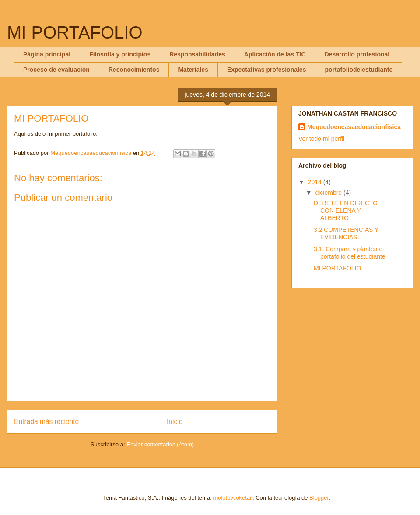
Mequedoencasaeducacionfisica (354, 127)
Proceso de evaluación (56, 70)
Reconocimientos (134, 70)
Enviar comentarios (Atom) (160, 444)
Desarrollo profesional (357, 54)
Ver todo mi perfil (321, 139)
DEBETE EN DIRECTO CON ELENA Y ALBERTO (346, 210)
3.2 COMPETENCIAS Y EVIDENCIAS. (346, 233)
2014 (316, 182)
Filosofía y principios (120, 54)
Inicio (175, 422)
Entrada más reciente (46, 422)
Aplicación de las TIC (275, 54)
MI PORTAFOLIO (75, 32)
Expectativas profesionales (267, 70)
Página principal (47, 54)
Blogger (319, 498)
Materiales (193, 70)
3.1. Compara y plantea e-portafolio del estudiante (350, 253)
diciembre (329, 193)
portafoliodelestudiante (359, 70)
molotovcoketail (233, 498)
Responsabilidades (197, 54)
